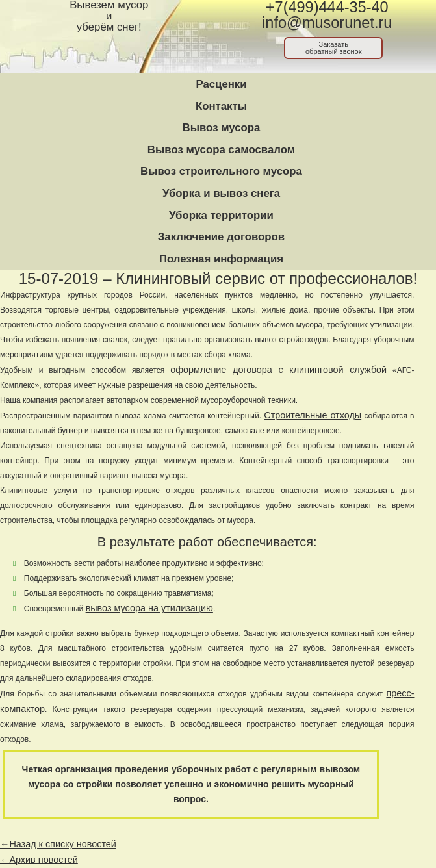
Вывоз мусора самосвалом (221, 150)
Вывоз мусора (222, 128)
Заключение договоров (221, 237)
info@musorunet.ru (327, 23)
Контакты (221, 106)
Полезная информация (221, 259)
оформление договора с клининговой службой (278, 370)
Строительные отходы (313, 415)
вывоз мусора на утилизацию (149, 608)
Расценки (221, 84)
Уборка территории (221, 215)
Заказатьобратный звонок (334, 48)
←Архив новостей (39, 860)
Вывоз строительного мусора (221, 171)
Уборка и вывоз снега (221, 193)
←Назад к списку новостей (58, 844)
